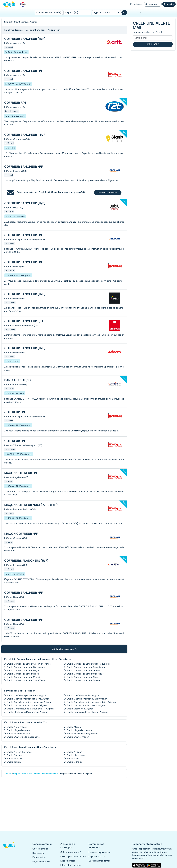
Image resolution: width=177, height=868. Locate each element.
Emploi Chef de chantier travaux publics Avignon (91, 702)
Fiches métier (39, 857)
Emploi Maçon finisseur (18, 734)
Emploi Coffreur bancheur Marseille (24, 677)
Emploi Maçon (74, 727)
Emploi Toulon (14, 762)
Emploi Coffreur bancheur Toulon (83, 680)
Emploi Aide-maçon (17, 727)
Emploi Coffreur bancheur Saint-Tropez (26, 680)
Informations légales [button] (71, 865)
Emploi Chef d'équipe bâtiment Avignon (26, 695)
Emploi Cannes (14, 755)
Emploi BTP (27, 774)
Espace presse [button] (68, 861)
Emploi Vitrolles (74, 762)
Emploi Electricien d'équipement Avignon (27, 712)
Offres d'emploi (40, 849)
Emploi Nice (73, 759)
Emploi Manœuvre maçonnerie (82, 734)
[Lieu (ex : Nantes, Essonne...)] (77, 13)
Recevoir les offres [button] (108, 192)
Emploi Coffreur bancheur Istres (23, 674)
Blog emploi (38, 853)
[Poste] (49, 13)
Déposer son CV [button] (97, 856)
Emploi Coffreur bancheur (46, 774)
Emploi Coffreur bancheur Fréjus (23, 670)
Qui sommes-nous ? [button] (71, 852)
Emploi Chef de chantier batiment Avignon (28, 699)
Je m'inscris (153, 44)
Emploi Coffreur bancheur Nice (82, 677)
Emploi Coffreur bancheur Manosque (85, 674)
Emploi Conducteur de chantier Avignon (27, 705)
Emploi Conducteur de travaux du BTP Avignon (30, 709)
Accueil (8, 774)
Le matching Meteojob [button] (100, 852)
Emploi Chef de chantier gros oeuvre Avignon (29, 702)
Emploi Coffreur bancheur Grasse (83, 670)
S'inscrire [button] (169, 4)
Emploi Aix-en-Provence (19, 752)
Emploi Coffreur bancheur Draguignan (86, 667)
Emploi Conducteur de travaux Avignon (86, 705)
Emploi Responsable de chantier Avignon (87, 712)
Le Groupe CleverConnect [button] (73, 856)
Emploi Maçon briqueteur (79, 730)
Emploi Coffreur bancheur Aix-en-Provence (29, 664)
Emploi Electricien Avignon (80, 709)
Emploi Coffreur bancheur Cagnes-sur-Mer (88, 664)
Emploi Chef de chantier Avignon (83, 695)
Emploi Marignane (76, 755)
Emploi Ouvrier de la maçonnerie (23, 737)
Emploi (16, 774)
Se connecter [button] (153, 4)
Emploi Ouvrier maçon (78, 737)
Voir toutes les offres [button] (64, 649)
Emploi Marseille (15, 759)
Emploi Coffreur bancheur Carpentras (26, 667)
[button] (9, 845)
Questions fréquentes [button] (99, 861)
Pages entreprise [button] (41, 861)
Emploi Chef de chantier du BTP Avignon (87, 699)
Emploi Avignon (74, 752)
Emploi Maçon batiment (19, 730)
